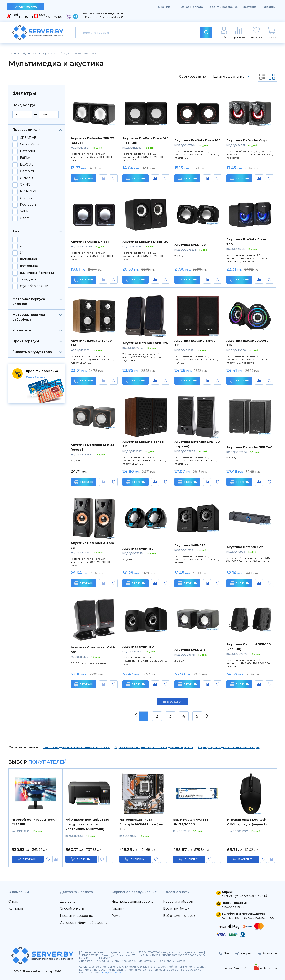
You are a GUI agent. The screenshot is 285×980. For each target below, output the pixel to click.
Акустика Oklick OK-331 (90, 242)
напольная (29, 259)
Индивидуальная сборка (132, 901)
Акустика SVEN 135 (190, 545)
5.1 (22, 253)
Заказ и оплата (192, 7)
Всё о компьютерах (179, 916)
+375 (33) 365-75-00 (261, 918)
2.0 (22, 239)
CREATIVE (28, 138)
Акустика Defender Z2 (245, 547)
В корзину (84, 178)
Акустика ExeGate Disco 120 (145, 242)
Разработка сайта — (239, 968)
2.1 (22, 246)
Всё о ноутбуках (176, 909)
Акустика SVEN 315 (190, 650)
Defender (28, 151)
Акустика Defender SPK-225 (145, 343)
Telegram (244, 953)
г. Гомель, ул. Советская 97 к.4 (103, 17)
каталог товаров (25, 7)
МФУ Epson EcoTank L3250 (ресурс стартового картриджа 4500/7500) (87, 824)
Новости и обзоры (178, 901)
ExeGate (27, 165)
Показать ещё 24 (172, 702)
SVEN (24, 211)
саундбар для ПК (34, 286)
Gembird (27, 171)
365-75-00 (54, 17)
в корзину (30, 859)
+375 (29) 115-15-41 (234, 918)
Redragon (28, 205)
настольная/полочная (38, 273)
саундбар (28, 279)
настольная (29, 266)
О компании (167, 7)
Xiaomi (25, 218)
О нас (13, 901)
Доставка (249, 7)
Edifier (25, 158)
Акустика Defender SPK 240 (249, 447)
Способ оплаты (72, 909)
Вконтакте (267, 953)
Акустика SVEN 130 (138, 647)
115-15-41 (26, 17)
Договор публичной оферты (84, 923)
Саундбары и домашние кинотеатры (229, 747)
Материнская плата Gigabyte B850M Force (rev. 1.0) (141, 824)
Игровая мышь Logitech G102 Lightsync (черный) (247, 822)
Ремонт (118, 916)
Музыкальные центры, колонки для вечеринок (154, 747)
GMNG (25, 185)
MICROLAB (29, 191)
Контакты (268, 7)
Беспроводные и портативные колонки (77, 747)
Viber (224, 953)
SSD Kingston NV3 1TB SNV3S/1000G (191, 822)
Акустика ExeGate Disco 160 (197, 140)
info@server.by (112, 973)
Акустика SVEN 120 (190, 245)
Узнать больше (36, 377)
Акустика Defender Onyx (247, 140)
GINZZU (26, 178)
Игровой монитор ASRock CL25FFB (33, 822)
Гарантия (119, 909)
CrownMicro (29, 144)
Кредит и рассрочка (223, 7)
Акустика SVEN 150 (138, 548)
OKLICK (26, 198)
